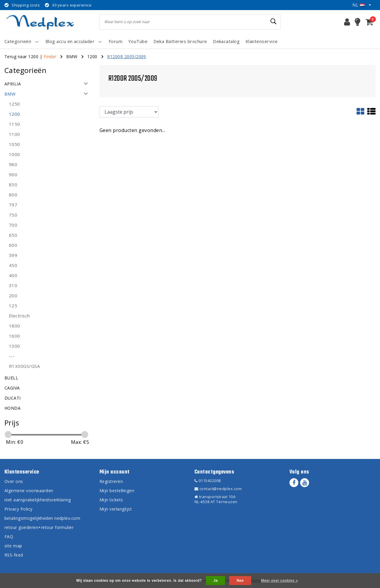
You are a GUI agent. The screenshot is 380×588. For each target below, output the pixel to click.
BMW (72, 57)
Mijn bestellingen (117, 491)
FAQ (9, 537)
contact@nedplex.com (218, 489)
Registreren (111, 481)
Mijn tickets (111, 500)
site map (13, 546)
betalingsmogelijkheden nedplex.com (42, 518)
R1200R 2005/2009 (127, 57)
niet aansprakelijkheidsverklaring (38, 500)
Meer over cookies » (279, 581)
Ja (216, 581)
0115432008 (208, 481)
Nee (240, 581)
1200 (92, 57)
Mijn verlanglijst (116, 509)
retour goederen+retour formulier (39, 527)
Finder (50, 57)
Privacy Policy (19, 509)
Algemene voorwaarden (29, 491)
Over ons (14, 481)
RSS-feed (14, 555)
